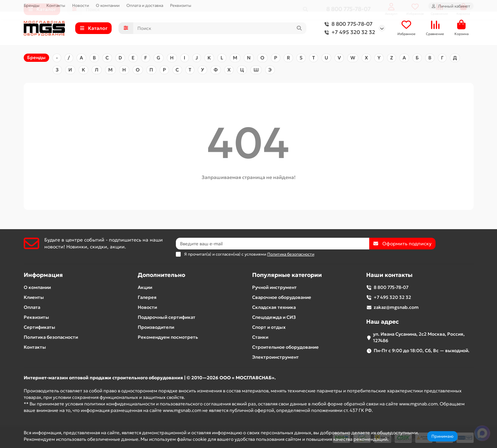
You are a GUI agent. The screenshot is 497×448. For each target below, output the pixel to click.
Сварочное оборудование (282, 297)
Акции (145, 287)
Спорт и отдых (269, 327)
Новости (81, 5)
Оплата (32, 307)
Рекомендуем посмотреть (168, 337)
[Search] (220, 29)
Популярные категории (287, 275)
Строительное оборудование (285, 347)
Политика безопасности (51, 337)
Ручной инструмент (274, 287)
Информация (43, 275)
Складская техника (274, 307)
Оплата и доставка (145, 5)
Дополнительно (161, 275)
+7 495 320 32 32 (348, 33)
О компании (108, 5)
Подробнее (403, 439)
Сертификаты (39, 327)
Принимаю (442, 436)
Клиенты (34, 297)
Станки (260, 337)
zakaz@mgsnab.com (396, 307)
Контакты (56, 5)
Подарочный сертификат (167, 317)
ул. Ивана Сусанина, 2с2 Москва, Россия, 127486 (419, 337)
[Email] (273, 244)
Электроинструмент (275, 357)
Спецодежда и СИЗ (274, 317)
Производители (156, 327)
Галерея (147, 297)
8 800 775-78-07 (347, 24)
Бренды (32, 5)
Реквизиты (181, 5)
